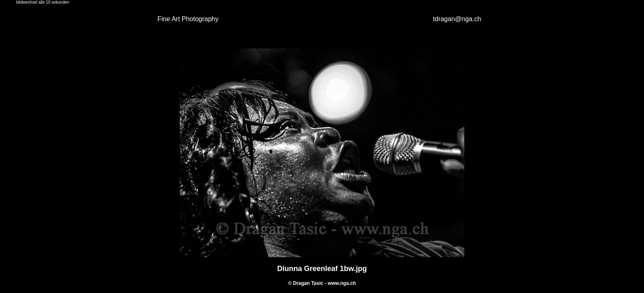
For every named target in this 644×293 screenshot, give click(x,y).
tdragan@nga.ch (457, 19)
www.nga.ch (342, 283)
